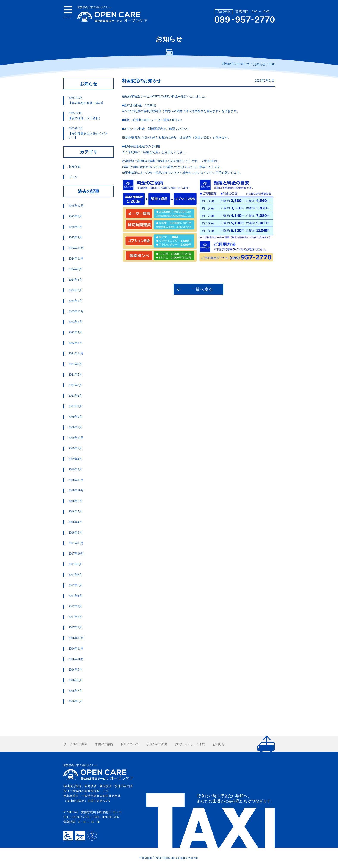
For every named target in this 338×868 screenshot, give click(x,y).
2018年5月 (75, 511)
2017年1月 (75, 627)
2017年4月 (75, 596)
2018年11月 (76, 480)
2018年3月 (75, 533)
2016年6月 (75, 701)
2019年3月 (75, 470)
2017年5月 (75, 585)
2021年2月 (75, 396)
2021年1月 (75, 406)
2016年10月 (76, 659)
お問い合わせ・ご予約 (190, 744)
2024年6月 (75, 269)
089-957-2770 (81, 817)
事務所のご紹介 (157, 744)
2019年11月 (76, 438)
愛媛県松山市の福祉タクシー (112, 14)
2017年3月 (75, 606)
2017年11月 (76, 543)
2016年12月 (76, 638)
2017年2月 (75, 617)
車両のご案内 (104, 744)
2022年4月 (75, 332)
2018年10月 (76, 490)
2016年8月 (75, 680)
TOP (272, 64)
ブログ (73, 177)
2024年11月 (76, 259)
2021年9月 (75, 364)
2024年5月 (75, 280)
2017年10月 (76, 554)
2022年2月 (75, 343)
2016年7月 (75, 691)
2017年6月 (75, 575)
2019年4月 (75, 459)
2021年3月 (75, 385)
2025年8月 (75, 216)
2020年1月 (75, 427)
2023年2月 (75, 322)
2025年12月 (76, 206)
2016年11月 (76, 649)
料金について (130, 744)
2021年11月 (76, 354)
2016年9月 (75, 670)
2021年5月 (75, 375)
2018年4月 (75, 522)
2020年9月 (75, 417)
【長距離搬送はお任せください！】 (91, 133)
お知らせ (259, 64)
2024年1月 (75, 301)
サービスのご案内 (75, 744)
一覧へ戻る (202, 289)
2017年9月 (75, 564)
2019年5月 (75, 448)
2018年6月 (75, 501)
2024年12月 (76, 248)
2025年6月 (75, 227)
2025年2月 (75, 238)
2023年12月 (76, 311)
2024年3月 (75, 290)
